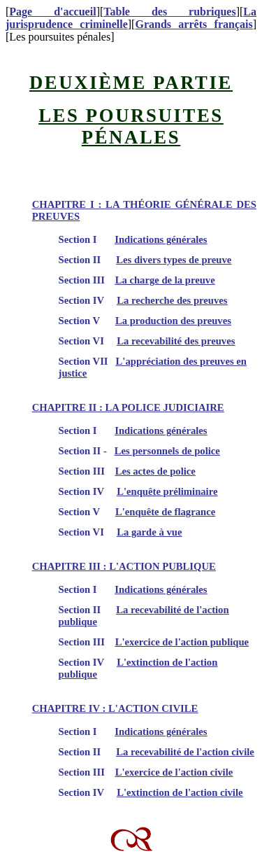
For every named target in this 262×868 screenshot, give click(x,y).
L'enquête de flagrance (165, 512)
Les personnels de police (167, 451)
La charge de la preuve (165, 280)
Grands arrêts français (194, 24)
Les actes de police (155, 471)
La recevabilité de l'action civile (185, 752)
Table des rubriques (169, 12)
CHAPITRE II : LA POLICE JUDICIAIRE (128, 407)
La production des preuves (173, 321)
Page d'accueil (52, 12)
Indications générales (161, 239)
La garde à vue (149, 532)
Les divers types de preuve (174, 260)
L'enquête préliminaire (167, 491)
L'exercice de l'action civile (174, 772)
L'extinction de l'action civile (180, 792)
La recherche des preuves (172, 300)
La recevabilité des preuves (176, 341)
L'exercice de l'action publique (182, 642)
